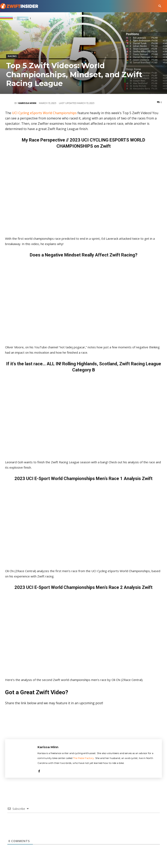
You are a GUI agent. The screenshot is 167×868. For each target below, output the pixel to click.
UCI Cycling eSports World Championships (44, 113)
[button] (160, 6)
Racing (12, 56)
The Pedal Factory (83, 758)
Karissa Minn (27, 103)
